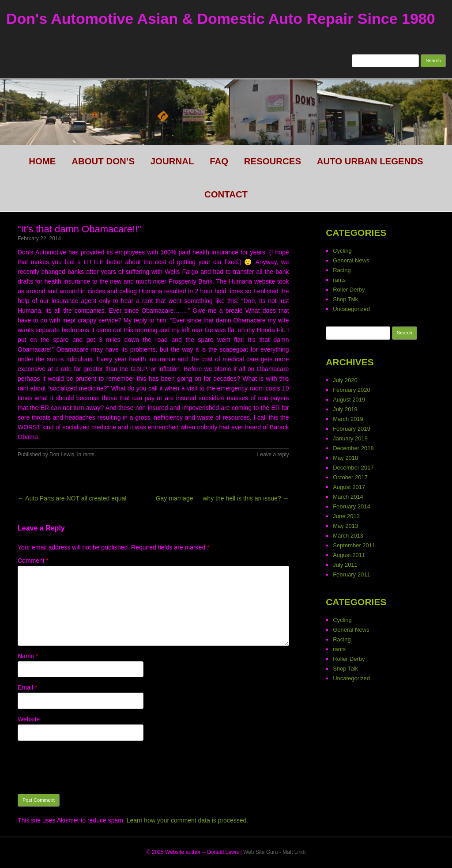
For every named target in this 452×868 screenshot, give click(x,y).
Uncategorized (351, 309)
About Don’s (103, 161)
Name (28, 656)
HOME (42, 161)
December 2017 (353, 468)
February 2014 (352, 506)
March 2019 (348, 419)
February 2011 (352, 574)
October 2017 (350, 477)
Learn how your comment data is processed (187, 820)
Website (29, 719)
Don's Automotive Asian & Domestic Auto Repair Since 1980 (221, 19)
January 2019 (350, 438)
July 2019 (345, 409)
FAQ (219, 161)
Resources (273, 161)
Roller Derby (349, 290)
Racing (342, 270)
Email (27, 687)
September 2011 (354, 545)
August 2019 (349, 400)
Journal (172, 161)
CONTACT (226, 194)
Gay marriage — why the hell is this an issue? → (222, 498)
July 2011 (345, 565)
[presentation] (85, 767)
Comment (33, 561)
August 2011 (349, 555)
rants (89, 455)
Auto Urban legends (370, 161)
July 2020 (345, 380)
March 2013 (348, 536)
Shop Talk (345, 299)
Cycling (342, 251)
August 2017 (349, 487)
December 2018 (353, 448)
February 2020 (352, 390)
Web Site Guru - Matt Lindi (274, 852)
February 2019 (352, 429)
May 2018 (345, 458)
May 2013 (345, 526)
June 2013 (346, 516)
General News (351, 260)
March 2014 (348, 497)
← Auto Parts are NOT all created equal (72, 498)
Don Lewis (62, 455)
